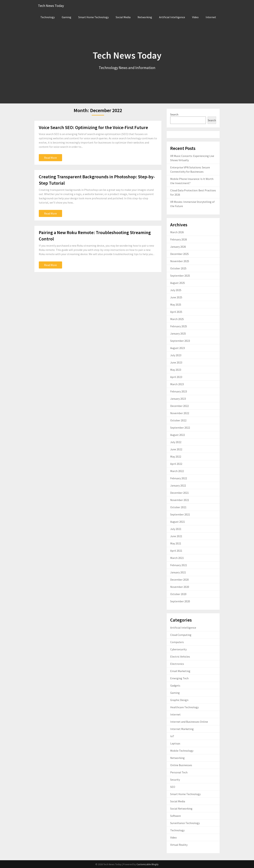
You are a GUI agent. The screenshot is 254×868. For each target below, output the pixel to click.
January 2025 (178, 333)
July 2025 (176, 290)
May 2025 (176, 305)
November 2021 (180, 500)
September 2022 (180, 428)
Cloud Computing (181, 635)
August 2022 (178, 435)
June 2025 (176, 297)
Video (195, 17)
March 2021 (177, 558)
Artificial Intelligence (172, 17)
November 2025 (180, 261)
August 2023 (178, 348)
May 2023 (176, 370)
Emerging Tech (179, 678)
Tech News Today (51, 6)
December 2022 (179, 406)
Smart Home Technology (93, 17)
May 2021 (176, 543)
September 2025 (180, 276)
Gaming (66, 17)
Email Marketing (180, 671)
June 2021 (176, 536)
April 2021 (176, 551)
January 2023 (178, 399)
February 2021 (179, 565)
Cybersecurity (178, 649)
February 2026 (179, 239)
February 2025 (179, 326)
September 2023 (180, 341)
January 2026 (178, 247)
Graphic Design (179, 700)
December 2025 (179, 254)
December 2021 (179, 493)
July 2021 (176, 529)
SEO (173, 787)
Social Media (123, 17)
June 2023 (176, 362)
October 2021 (178, 507)
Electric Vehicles (180, 657)
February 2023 (179, 391)
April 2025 (176, 312)
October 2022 (178, 420)
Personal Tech (179, 772)
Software (176, 816)
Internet (211, 17)
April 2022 (176, 464)
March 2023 (177, 384)
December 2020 (179, 580)
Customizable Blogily (148, 864)
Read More (50, 158)
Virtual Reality (179, 845)
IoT (172, 736)
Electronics (177, 664)
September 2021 (180, 514)
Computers (177, 642)
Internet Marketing (182, 729)
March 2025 (177, 319)
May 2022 (176, 457)
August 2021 (178, 522)
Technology (48, 17)
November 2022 (180, 413)
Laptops (175, 743)
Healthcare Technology (184, 707)
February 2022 (179, 478)
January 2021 (178, 572)
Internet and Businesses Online (189, 722)
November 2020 (180, 587)
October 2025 (178, 268)
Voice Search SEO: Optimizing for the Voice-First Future (93, 127)
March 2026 (177, 232)
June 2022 (176, 449)
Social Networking (181, 809)
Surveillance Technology (185, 823)
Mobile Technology (182, 751)
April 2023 (176, 377)
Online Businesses (181, 765)
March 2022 (177, 471)
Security (175, 780)
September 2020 (180, 601)
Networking (145, 17)
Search (174, 114)
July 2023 (176, 355)
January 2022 (178, 485)
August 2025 (178, 283)
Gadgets (175, 685)
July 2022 (176, 442)
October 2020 (178, 594)
